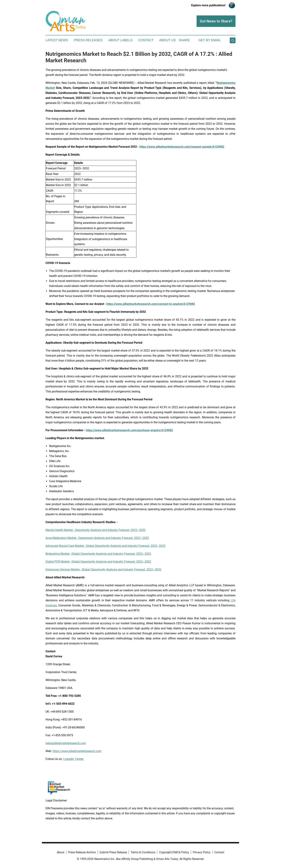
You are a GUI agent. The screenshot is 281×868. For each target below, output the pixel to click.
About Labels (120, 40)
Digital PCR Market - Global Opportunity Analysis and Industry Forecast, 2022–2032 (98, 562)
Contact (146, 40)
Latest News (57, 40)
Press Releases (88, 40)
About (61, 852)
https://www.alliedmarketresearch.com (77, 751)
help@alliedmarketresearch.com (66, 743)
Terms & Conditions (143, 852)
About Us (168, 40)
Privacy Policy (202, 852)
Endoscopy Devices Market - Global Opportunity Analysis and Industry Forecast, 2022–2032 (103, 569)
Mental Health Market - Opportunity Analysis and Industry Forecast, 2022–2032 (96, 530)
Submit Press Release (113, 852)
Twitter (79, 759)
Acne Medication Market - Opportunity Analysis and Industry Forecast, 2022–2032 (97, 538)
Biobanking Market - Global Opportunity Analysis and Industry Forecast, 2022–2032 (98, 554)
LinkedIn (69, 759)
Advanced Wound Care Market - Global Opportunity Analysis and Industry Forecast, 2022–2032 (105, 546)
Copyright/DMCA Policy (174, 852)
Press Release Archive (82, 852)
